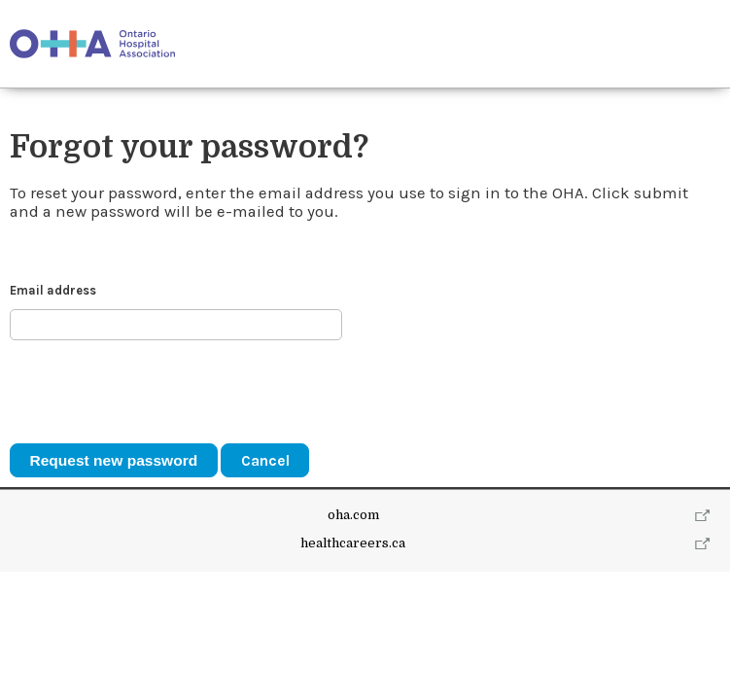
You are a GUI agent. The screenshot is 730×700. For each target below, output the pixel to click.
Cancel (265, 461)
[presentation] (157, 392)
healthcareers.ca (353, 671)
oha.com (353, 644)
